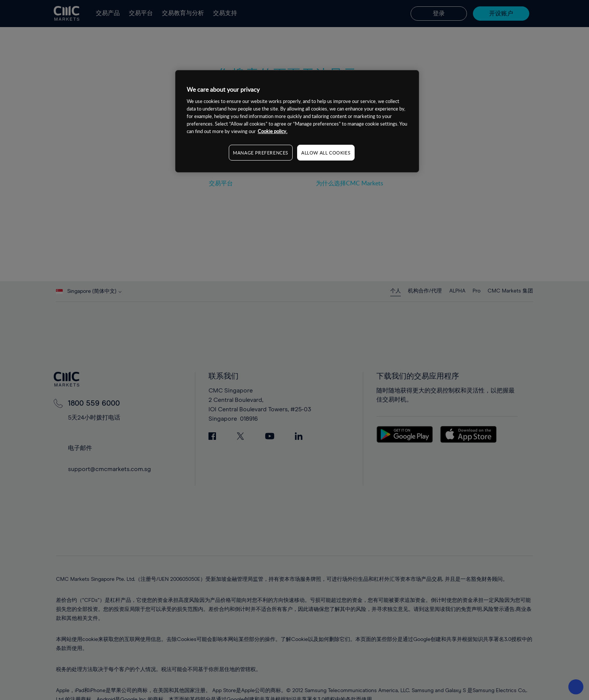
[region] (297, 121)
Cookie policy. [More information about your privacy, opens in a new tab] (273, 131)
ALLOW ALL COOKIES (326, 153)
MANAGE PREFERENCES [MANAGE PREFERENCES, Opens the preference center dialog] (261, 153)
